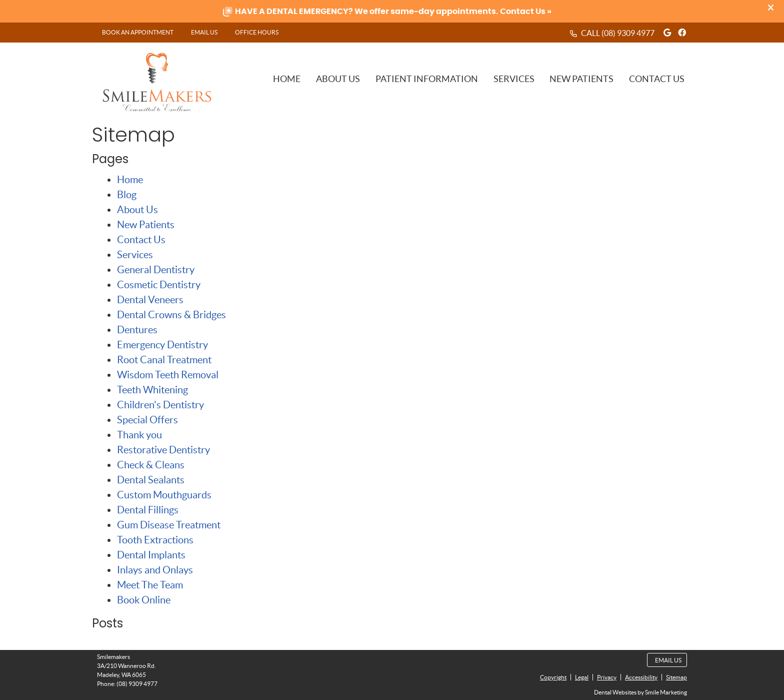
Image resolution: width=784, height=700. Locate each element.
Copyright (553, 677)
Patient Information (427, 79)
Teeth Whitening (152, 390)
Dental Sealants (151, 480)
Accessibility (641, 677)
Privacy (607, 677)
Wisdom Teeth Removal (168, 375)
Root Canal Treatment (164, 360)
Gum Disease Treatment (169, 525)
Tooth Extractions (155, 540)
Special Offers (147, 420)
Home (287, 79)
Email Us (204, 32)
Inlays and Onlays (155, 570)
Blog (127, 195)
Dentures (137, 330)
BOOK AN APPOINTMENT (138, 32)
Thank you (139, 435)
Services (514, 79)
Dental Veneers (150, 300)
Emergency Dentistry (162, 345)
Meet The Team (150, 585)
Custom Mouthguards (164, 495)
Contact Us (657, 79)
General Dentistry (156, 270)
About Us (338, 79)
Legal (582, 677)
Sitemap (676, 677)
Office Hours (257, 32)
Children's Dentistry (160, 405)
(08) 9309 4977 (628, 33)
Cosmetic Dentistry (159, 285)
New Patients (581, 79)
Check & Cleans (151, 465)
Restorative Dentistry (163, 450)
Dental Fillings (148, 510)
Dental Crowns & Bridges (171, 315)
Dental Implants (151, 555)
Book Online (144, 600)
